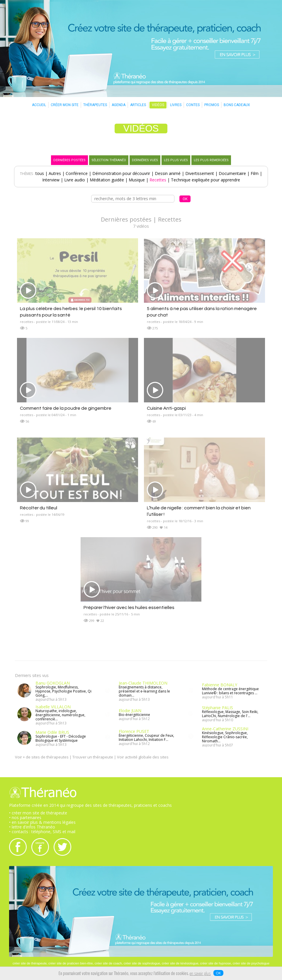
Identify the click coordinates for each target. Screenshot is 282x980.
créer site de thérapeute (30, 963)
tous (40, 173)
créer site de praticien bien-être (71, 963)
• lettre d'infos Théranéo (32, 827)
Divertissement (200, 173)
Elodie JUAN (130, 711)
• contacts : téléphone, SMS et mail (42, 832)
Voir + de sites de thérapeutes (42, 757)
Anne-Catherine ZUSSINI (225, 729)
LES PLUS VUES (176, 160)
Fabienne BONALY (220, 685)
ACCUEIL (39, 105)
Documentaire (232, 173)
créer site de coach (108, 963)
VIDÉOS (158, 105)
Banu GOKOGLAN (53, 683)
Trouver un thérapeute (93, 757)
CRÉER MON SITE (65, 105)
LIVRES (176, 105)
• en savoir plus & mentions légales (42, 822)
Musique (137, 180)
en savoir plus (200, 974)
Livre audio (75, 180)
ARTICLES (138, 105)
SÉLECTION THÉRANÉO (109, 160)
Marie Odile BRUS (52, 732)
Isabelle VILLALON (53, 707)
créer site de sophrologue (142, 963)
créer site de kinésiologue (180, 963)
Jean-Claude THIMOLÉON (143, 683)
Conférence (77, 173)
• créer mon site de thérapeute (38, 813)
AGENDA (119, 105)
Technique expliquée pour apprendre (205, 180)
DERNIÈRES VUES (145, 160)
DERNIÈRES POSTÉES (69, 160)
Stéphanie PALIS (218, 708)
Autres (55, 173)
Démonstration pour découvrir (121, 173)
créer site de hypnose (216, 963)
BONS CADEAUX (237, 105)
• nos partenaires (25, 817)
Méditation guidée (107, 180)
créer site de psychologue (251, 963)
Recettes (158, 180)
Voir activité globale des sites (143, 757)
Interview (51, 180)
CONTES (193, 105)
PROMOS (212, 105)
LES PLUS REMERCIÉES (211, 160)
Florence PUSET (134, 731)
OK (218, 973)
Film (255, 173)
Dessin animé (168, 173)
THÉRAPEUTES (95, 105)
